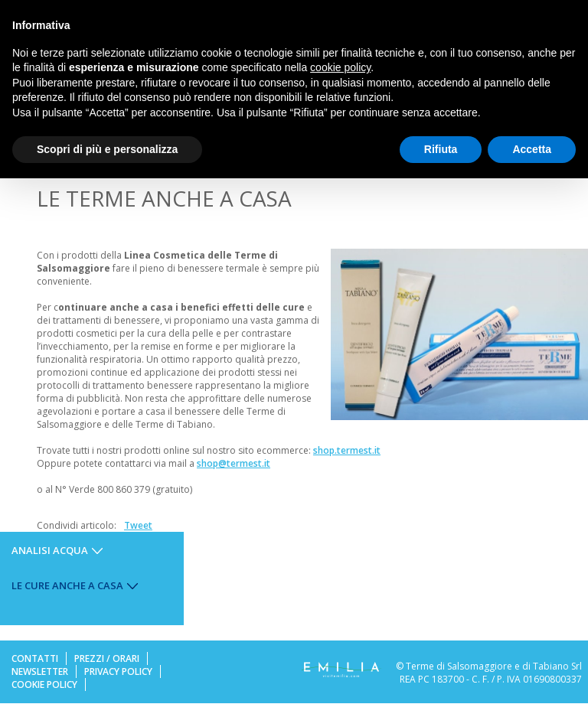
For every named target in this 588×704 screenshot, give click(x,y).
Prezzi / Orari (107, 658)
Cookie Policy (44, 684)
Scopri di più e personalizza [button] (107, 149)
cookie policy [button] (340, 67)
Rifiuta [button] (441, 149)
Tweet (138, 525)
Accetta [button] (532, 149)
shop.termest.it (347, 450)
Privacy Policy (118, 671)
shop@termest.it (234, 463)
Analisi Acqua (50, 550)
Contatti (35, 658)
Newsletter (40, 671)
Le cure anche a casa (67, 585)
